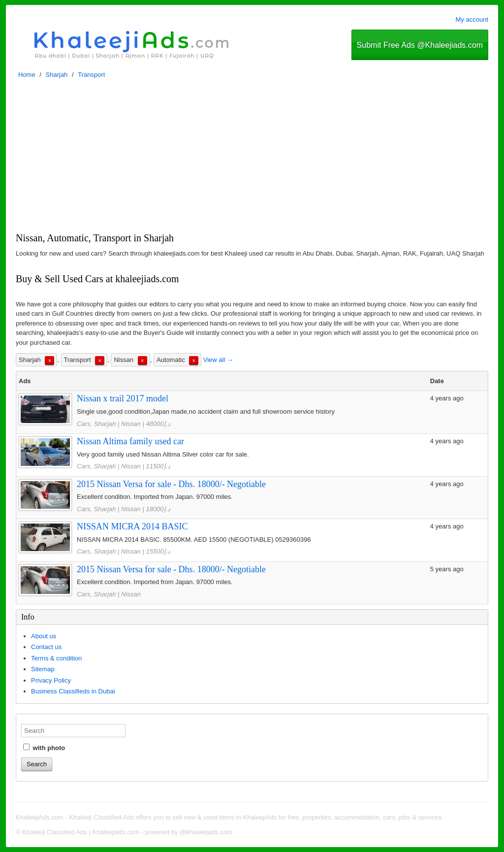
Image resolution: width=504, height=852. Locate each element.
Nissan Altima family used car (130, 441)
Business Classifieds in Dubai (73, 691)
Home (27, 75)
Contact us (46, 647)
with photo (44, 748)
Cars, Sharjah (96, 424)
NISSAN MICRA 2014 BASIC (132, 526)
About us (44, 636)
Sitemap (43, 669)
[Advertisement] (252, 158)
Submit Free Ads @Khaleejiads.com (420, 45)
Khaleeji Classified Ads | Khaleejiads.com (81, 832)
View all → (218, 360)
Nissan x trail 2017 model (123, 398)
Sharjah (57, 75)
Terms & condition (56, 658)
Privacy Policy (51, 680)
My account (472, 19)
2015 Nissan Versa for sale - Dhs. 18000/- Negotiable (171, 484)
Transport (91, 75)
